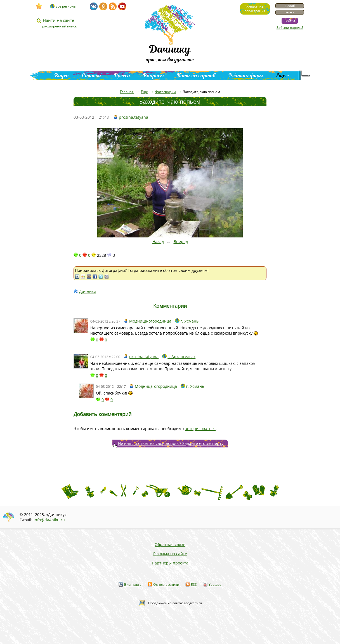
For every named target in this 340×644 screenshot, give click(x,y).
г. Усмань (189, 321)
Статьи (92, 75)
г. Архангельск (181, 357)
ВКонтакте (133, 584)
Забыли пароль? (290, 28)
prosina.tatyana (134, 117)
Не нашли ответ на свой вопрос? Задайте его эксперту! (171, 443)
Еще (281, 75)
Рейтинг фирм (246, 75)
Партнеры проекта (170, 563)
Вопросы (154, 75)
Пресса (122, 75)
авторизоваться (200, 429)
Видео (62, 75)
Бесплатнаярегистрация (255, 9)
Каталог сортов (196, 75)
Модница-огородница (150, 321)
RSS (194, 584)
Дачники (88, 291)
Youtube (215, 584)
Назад (158, 242)
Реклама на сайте (170, 554)
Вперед (181, 242)
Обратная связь (170, 544)
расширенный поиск (59, 26)
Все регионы (66, 6)
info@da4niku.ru (49, 520)
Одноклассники (166, 584)
